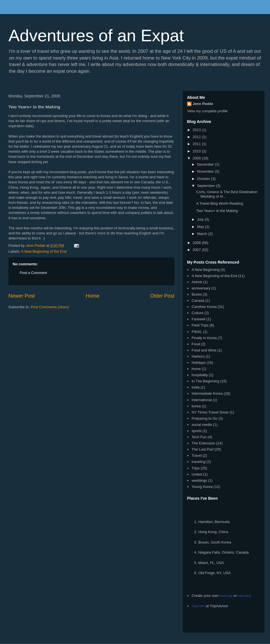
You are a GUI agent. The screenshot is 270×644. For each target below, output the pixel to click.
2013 (197, 130)
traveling (198, 462)
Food (196, 344)
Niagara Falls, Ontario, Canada (223, 552)
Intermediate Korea (207, 393)
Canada (198, 301)
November (206, 171)
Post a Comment (33, 273)
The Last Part (202, 449)
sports (196, 431)
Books (197, 294)
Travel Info (198, 606)
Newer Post (22, 296)
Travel (197, 455)
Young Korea (202, 487)
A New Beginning (205, 270)
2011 (197, 144)
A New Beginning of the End (44, 251)
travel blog (244, 596)
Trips (195, 468)
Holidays (199, 363)
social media (202, 425)
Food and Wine (204, 350)
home (196, 369)
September (207, 186)
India (195, 387)
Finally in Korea (204, 338)
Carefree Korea (204, 307)
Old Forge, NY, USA (214, 573)
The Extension (203, 443)
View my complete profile (207, 111)
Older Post (162, 296)
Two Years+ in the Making (217, 211)
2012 (197, 137)
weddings (199, 480)
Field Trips (200, 325)
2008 (197, 243)
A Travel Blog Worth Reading (220, 203)
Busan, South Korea (215, 542)
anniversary (201, 288)
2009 (197, 158)
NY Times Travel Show (210, 412)
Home (93, 296)
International (202, 400)
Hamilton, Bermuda (214, 522)
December (206, 164)
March (203, 234)
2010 (197, 151)
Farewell (198, 319)
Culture (197, 313)
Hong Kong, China (213, 532)
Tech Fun (199, 437)
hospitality (200, 375)
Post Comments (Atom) (50, 307)
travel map (226, 596)
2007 (197, 250)
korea (196, 406)
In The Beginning (205, 381)
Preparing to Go (204, 418)
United (197, 474)
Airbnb (197, 282)
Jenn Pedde (203, 104)
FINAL (197, 332)
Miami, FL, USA (211, 563)
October (204, 179)
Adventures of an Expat (96, 36)
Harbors (198, 356)
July (201, 219)
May (201, 227)
